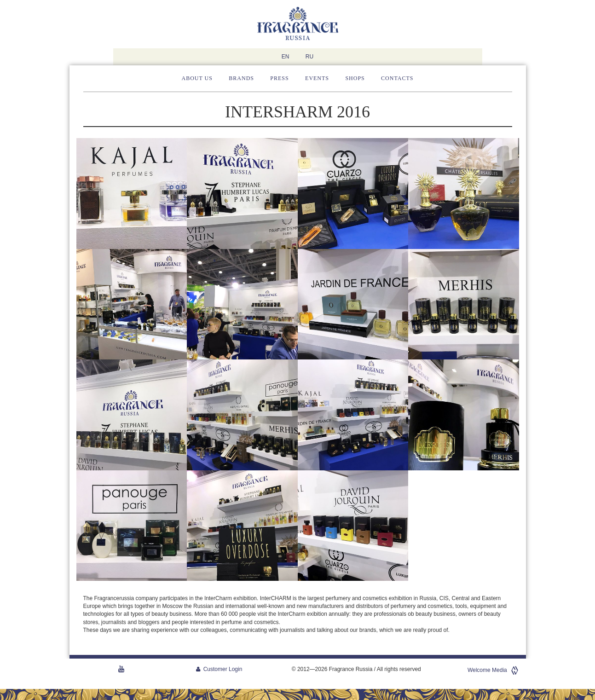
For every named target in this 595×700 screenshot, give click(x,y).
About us (197, 78)
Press (279, 78)
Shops (355, 78)
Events (317, 78)
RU (309, 57)
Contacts (397, 78)
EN (286, 57)
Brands (241, 78)
